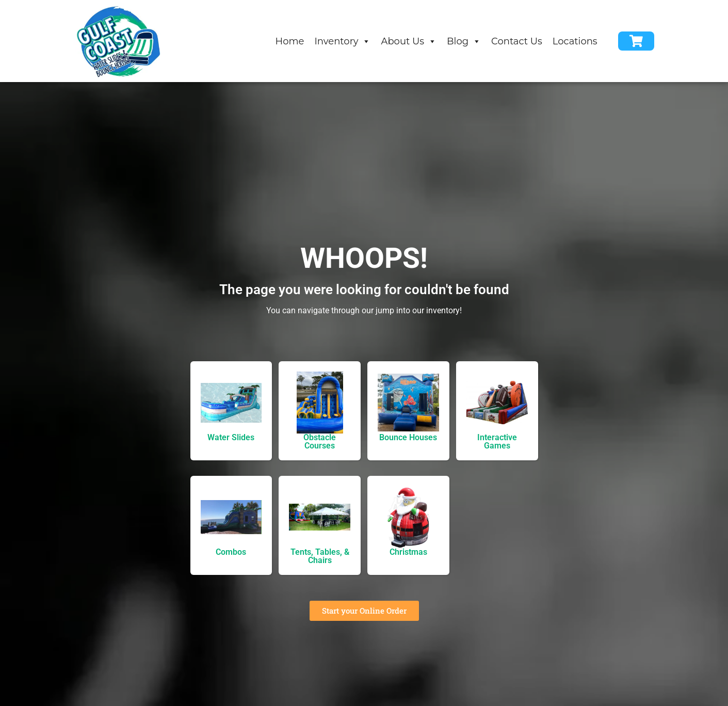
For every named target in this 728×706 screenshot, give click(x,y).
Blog (464, 41)
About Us (409, 41)
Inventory (342, 41)
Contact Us (517, 41)
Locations (575, 41)
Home (290, 41)
